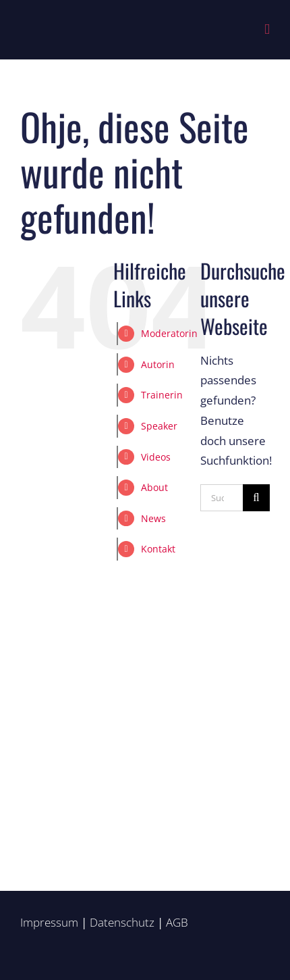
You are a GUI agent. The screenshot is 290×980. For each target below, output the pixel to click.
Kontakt (158, 549)
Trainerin (162, 395)
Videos (156, 457)
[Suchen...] (222, 498)
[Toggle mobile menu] (267, 29)
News (153, 518)
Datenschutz (122, 922)
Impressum (49, 922)
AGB (177, 922)
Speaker (159, 426)
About (154, 487)
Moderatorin (169, 333)
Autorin (158, 364)
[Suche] (256, 498)
